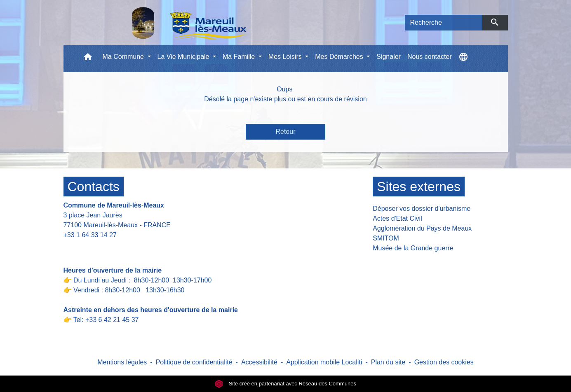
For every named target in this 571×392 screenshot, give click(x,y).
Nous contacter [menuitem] (430, 57)
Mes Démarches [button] (340, 57)
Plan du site (388, 362)
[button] (88, 59)
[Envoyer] (495, 23)
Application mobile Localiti (324, 362)
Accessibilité (259, 362)
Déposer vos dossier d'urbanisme (422, 209)
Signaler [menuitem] (389, 57)
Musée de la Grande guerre (413, 248)
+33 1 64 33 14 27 (90, 235)
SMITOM (386, 238)
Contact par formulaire (101, 248)
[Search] (444, 23)
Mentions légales (122, 362)
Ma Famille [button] (240, 57)
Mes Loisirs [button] (286, 57)
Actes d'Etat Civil (397, 218)
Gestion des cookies (444, 362)
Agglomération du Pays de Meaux (422, 228)
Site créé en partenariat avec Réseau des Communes (285, 384)
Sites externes (419, 187)
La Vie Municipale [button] (184, 57)
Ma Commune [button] (124, 57)
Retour (285, 132)
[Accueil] (168, 23)
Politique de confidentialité (194, 362)
